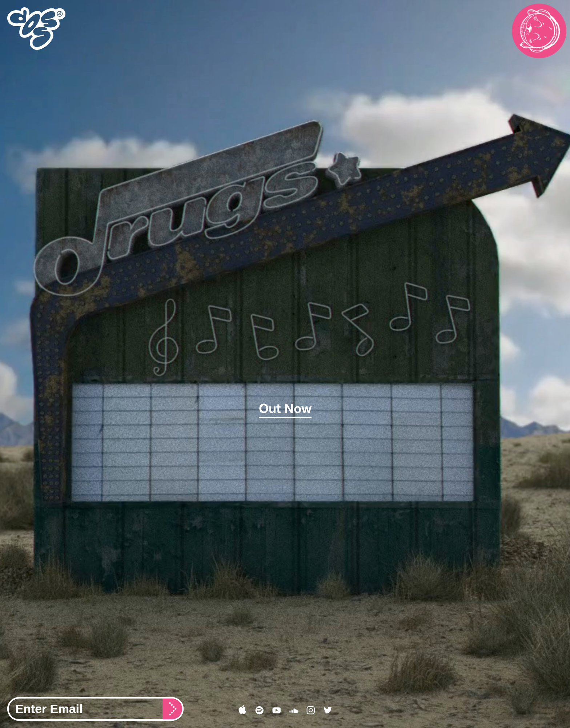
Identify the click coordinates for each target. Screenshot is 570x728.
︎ (311, 711)
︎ (276, 711)
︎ (294, 711)
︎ (259, 711)
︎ (242, 711)
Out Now (285, 408)
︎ (328, 711)
